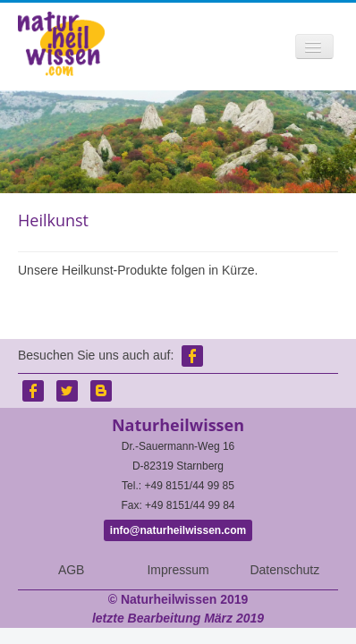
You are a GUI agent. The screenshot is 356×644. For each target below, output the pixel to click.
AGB (72, 570)
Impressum (178, 570)
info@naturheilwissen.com (178, 530)
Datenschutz (284, 570)
